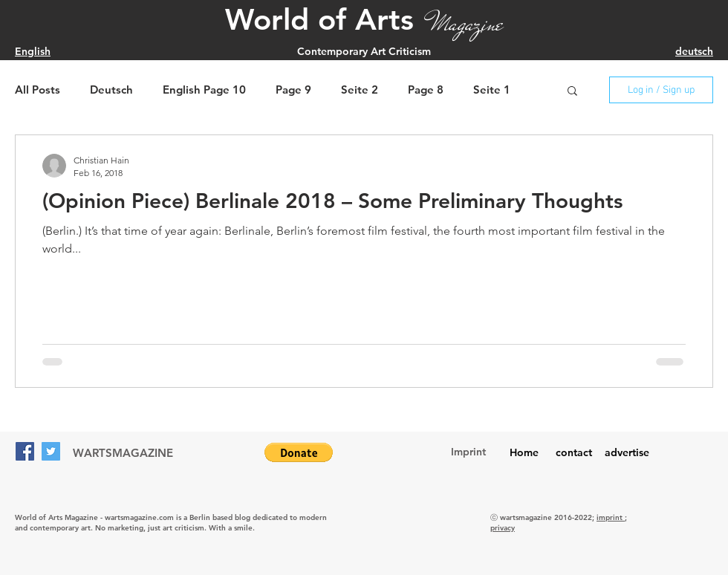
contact (574, 452)
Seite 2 (360, 90)
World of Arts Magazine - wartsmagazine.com (94, 517)
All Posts (38, 90)
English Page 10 (204, 90)
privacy (503, 528)
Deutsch (111, 90)
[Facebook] (25, 451)
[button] (572, 92)
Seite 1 (492, 90)
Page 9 (293, 90)
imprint (611, 517)
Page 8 (426, 90)
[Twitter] (51, 451)
